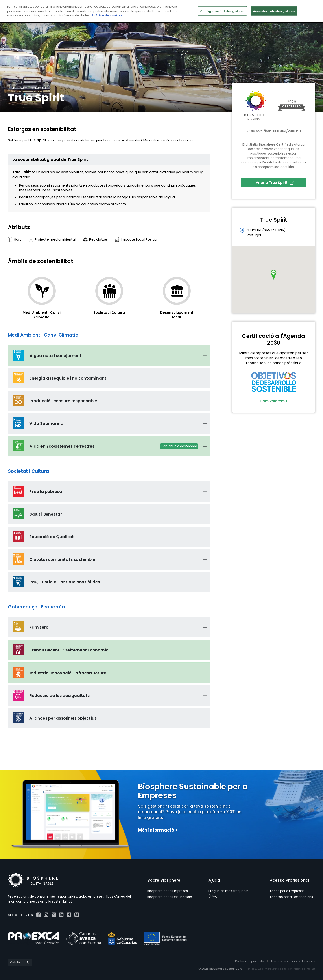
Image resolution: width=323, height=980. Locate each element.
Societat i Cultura (109, 313)
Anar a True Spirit (275, 183)
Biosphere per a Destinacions (170, 897)
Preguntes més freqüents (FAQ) (228, 893)
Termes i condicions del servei (293, 961)
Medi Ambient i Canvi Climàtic (42, 315)
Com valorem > (274, 401)
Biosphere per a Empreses (168, 891)
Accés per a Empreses (287, 891)
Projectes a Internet (304, 969)
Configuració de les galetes (222, 11)
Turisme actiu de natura (27, 88)
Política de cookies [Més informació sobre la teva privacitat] (107, 15)
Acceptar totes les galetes (274, 11)
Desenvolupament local (177, 315)
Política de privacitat (250, 961)
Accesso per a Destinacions (291, 897)
